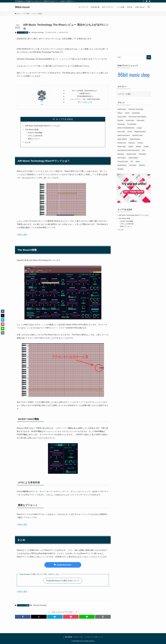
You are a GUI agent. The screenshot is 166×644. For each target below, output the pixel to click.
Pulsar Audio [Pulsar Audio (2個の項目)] (122, 147)
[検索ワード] (134, 57)
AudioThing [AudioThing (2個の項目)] (136, 113)
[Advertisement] (134, 37)
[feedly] (150, 1)
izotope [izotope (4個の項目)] (139, 128)
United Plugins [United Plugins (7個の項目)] (133, 158)
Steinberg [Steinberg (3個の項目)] (121, 154)
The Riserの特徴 (32, 130)
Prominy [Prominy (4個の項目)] (140, 143)
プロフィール (87, 102)
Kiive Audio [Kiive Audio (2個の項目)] (121, 132)
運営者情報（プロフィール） (74, 637)
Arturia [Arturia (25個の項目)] (127, 113)
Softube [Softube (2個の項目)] (138, 147)
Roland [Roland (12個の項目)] (131, 147)
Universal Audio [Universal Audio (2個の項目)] (123, 161)
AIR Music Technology (38, 32)
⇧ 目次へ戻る (22, 234)
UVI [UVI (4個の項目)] (132, 161)
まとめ (28, 142)
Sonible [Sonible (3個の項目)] (146, 147)
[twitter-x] (144, 1)
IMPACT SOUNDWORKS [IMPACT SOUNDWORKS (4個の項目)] (126, 128)
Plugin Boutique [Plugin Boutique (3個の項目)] (135, 139)
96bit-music (23, 7)
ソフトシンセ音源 (23, 32)
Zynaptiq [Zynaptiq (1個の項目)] (120, 169)
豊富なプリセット (34, 139)
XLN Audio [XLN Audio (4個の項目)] (132, 165)
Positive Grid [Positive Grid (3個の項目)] (122, 143)
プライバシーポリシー (94, 637)
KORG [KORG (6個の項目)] (130, 132)
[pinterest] (147, 1)
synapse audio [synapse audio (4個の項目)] (131, 154)
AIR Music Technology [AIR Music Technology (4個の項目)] (136, 109)
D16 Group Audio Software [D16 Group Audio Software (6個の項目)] (137, 117)
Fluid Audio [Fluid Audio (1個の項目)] (140, 120)
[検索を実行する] (149, 57)
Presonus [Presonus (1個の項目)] (132, 143)
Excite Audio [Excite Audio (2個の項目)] (130, 120)
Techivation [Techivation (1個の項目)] (142, 154)
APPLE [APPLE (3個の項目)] (120, 113)
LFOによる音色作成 (35, 136)
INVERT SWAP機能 (35, 133)
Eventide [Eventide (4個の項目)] (120, 120)
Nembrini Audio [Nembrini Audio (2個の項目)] (137, 135)
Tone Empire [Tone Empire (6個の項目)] (122, 158)
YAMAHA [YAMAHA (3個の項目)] (142, 165)
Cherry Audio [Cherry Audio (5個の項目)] (122, 117)
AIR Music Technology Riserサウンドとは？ (43, 126)
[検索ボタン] (149, 7)
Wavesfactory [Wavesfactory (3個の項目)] (122, 165)
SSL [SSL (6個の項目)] (143, 150)
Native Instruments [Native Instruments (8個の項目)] (124, 135)
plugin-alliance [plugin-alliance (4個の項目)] (122, 139)
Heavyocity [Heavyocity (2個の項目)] (121, 124)
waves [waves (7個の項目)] (138, 161)
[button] (23, 617)
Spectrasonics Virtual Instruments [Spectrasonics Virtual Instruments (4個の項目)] (128, 150)
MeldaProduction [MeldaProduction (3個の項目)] (140, 132)
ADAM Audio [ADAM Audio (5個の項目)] (122, 109)
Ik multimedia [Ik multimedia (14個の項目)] (132, 124)
